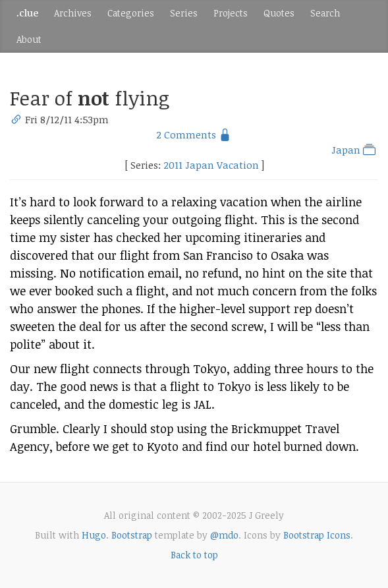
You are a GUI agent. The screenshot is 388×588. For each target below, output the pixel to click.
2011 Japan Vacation (211, 165)
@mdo (224, 535)
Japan (355, 150)
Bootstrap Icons (317, 535)
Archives (73, 13)
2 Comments (186, 134)
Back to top (194, 555)
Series (184, 13)
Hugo (94, 535)
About (29, 39)
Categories (131, 13)
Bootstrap (132, 535)
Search (325, 13)
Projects (231, 13)
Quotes (279, 13)
